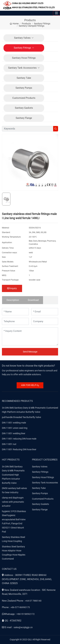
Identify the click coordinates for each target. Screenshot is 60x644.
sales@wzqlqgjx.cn (23, 627)
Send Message (30, 352)
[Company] (45, 321)
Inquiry (12, 288)
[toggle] (56, 13)
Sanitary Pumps (24, 88)
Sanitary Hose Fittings (24, 58)
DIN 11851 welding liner (14, 433)
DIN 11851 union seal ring (15, 428)
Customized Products (24, 98)
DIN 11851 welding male (14, 423)
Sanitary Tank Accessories (22, 68)
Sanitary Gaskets (24, 108)
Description (13, 300)
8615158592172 (26, 614)
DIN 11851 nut (9, 444)
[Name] (15, 312)
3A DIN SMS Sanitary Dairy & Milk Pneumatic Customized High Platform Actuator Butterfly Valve (13, 475)
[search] (56, 129)
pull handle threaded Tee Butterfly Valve (21, 417)
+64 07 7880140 (33, 601)
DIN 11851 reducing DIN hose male (19, 439)
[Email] (45, 312)
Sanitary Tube (24, 78)
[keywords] (28, 129)
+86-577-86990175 (20, 607)
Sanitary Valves (22, 38)
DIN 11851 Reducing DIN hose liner (19, 449)
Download (33, 300)
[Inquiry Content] (30, 336)
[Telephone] (15, 321)
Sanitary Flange (24, 118)
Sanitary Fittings (22, 48)
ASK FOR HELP (30, 385)
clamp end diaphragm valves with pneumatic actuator (13, 502)
